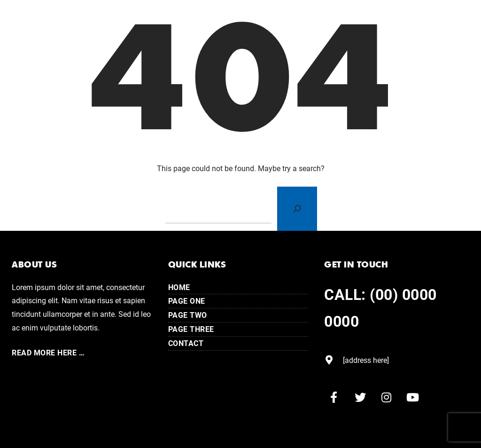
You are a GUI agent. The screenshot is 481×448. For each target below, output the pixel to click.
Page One (187, 301)
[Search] (297, 209)
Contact (186, 343)
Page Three (191, 329)
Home (179, 287)
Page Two (188, 315)
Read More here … (48, 352)
